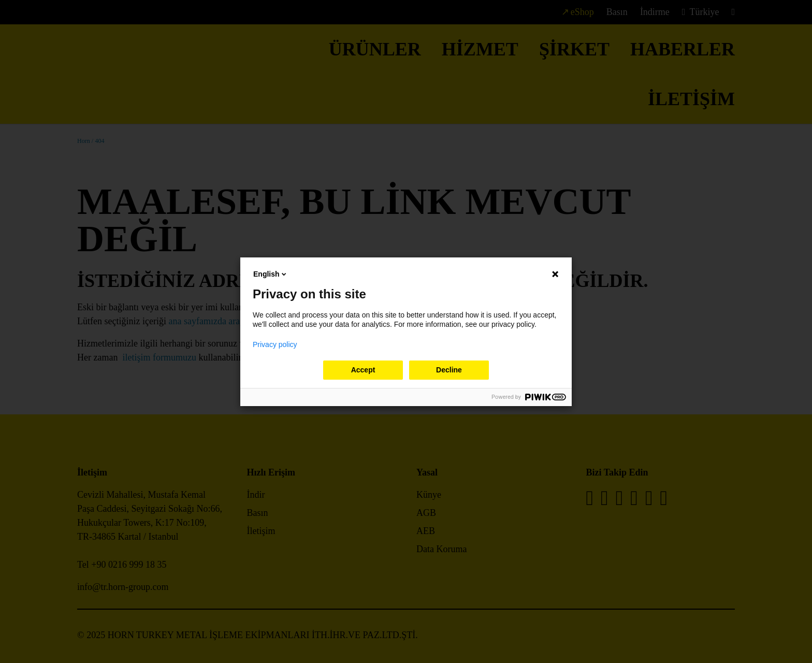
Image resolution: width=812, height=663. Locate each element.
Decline (449, 370)
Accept (363, 370)
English (271, 274)
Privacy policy (275, 344)
